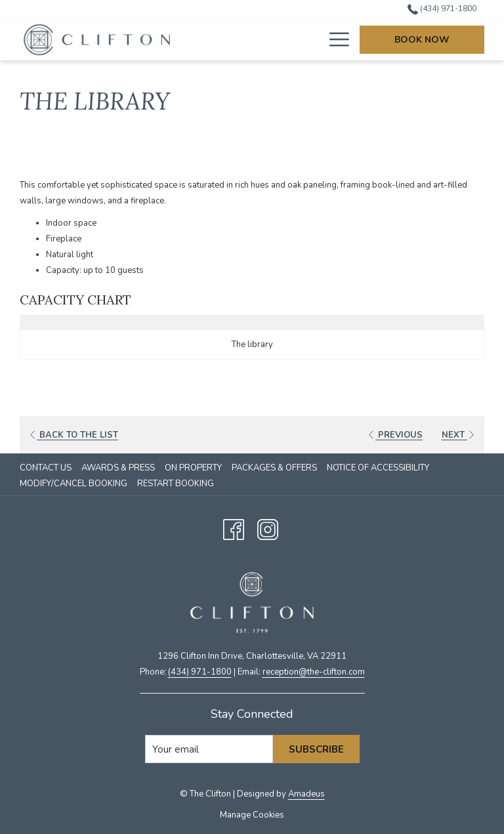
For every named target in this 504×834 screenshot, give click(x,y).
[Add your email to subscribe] (209, 749)
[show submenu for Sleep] (318, 39)
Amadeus (306, 794)
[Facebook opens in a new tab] (234, 528)
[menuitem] (247, 39)
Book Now (422, 40)
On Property (193, 468)
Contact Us (46, 468)
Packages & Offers (274, 468)
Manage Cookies (252, 815)
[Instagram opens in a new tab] (268, 528)
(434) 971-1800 (200, 672)
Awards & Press (118, 468)
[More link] (334, 39)
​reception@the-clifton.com (314, 672)
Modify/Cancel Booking (73, 484)
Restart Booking (176, 484)
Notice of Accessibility (378, 468)
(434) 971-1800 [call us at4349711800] (442, 9)
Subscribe (316, 749)
